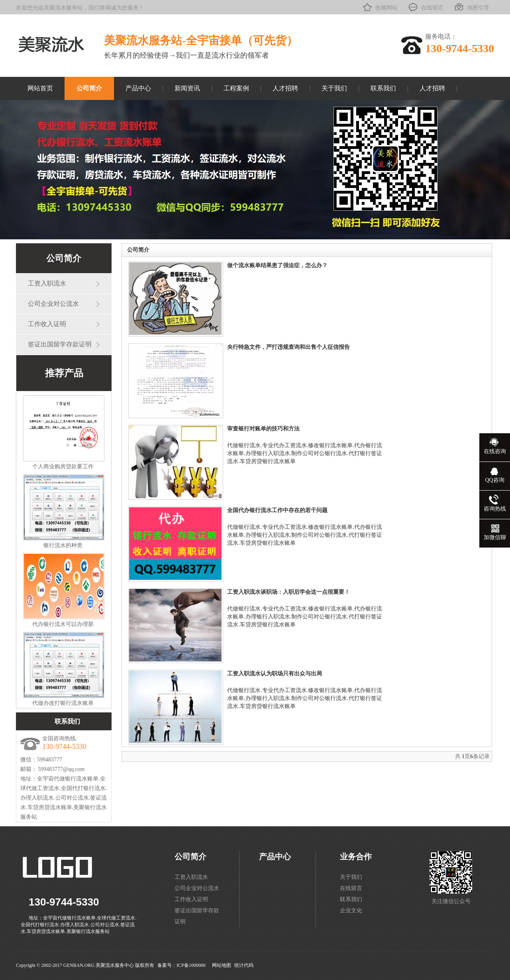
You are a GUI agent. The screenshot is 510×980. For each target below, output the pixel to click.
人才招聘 (285, 88)
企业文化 (351, 911)
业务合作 (356, 857)
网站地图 (222, 965)
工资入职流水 (47, 283)
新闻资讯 (187, 88)
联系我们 (383, 88)
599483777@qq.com (61, 769)
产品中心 (138, 88)
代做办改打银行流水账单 (63, 703)
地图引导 (471, 7)
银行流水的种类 (63, 545)
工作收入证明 (47, 324)
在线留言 (425, 7)
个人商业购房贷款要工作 (63, 467)
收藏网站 (380, 7)
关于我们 (334, 88)
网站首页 (40, 88)
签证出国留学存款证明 (60, 344)
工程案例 (236, 88)
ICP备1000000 (191, 965)
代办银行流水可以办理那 (63, 624)
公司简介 (89, 88)
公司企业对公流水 (53, 304)
